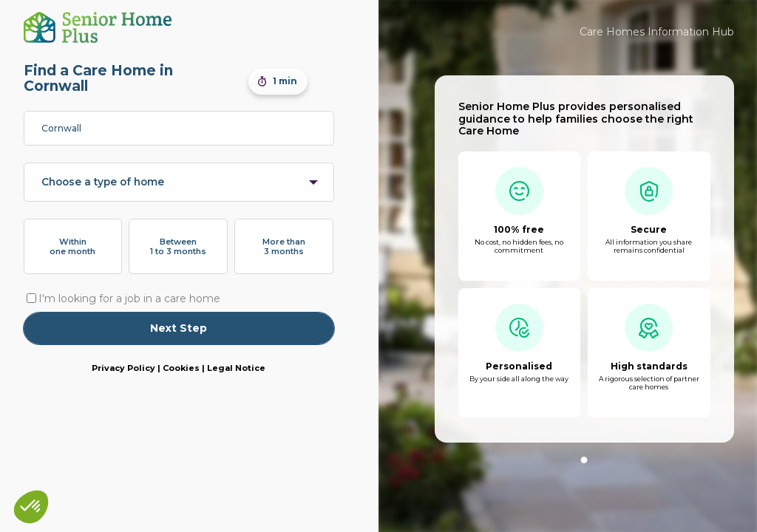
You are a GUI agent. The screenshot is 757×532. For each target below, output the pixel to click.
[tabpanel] (584, 259)
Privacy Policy (123, 368)
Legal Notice (236, 368)
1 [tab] (584, 460)
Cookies (181, 368)
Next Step (179, 328)
